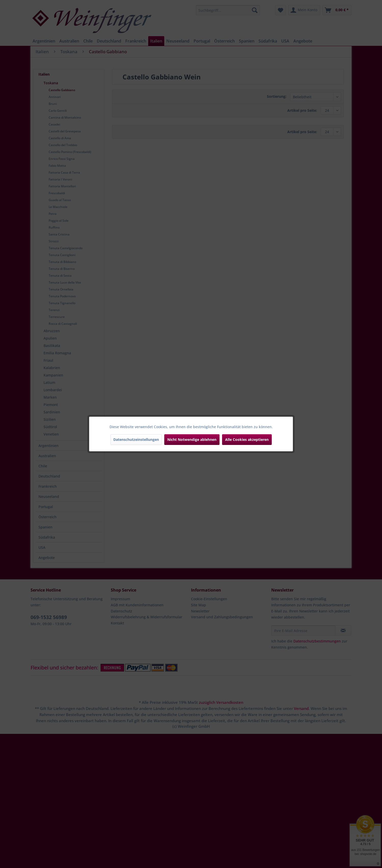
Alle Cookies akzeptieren (247, 439)
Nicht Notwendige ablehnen (192, 439)
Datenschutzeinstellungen (136, 439)
